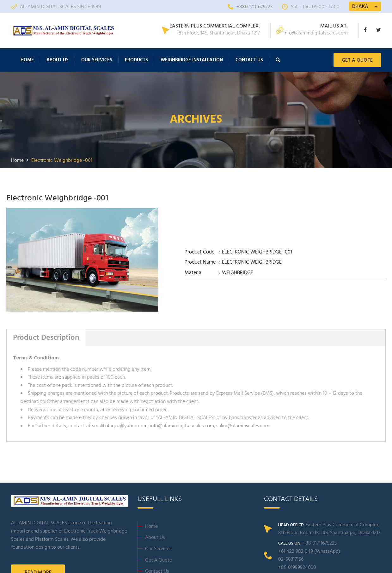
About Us (58, 61)
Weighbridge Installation (192, 61)
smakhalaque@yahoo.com (120, 427)
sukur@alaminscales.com (243, 427)
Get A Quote (159, 561)
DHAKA (360, 7)
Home (27, 61)
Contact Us (249, 61)
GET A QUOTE (357, 61)
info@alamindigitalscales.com (182, 427)
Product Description (46, 338)
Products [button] (136, 61)
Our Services (97, 61)
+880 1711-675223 (250, 7)
